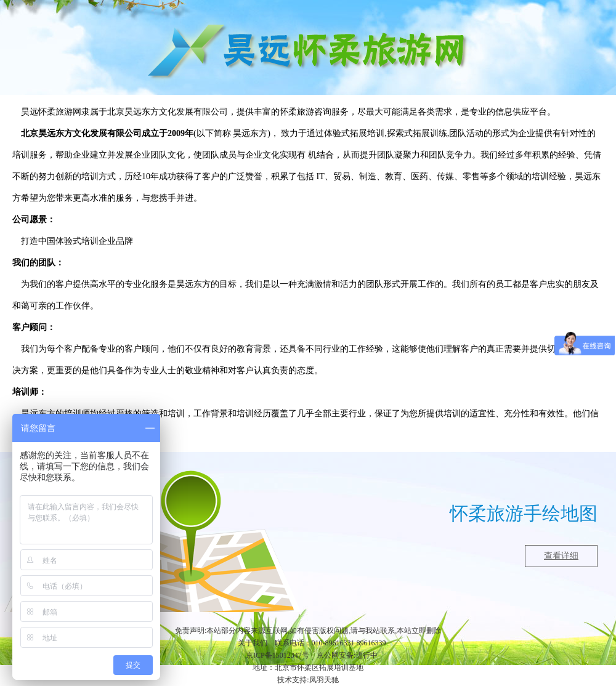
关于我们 (253, 643)
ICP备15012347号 (281, 655)
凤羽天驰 (324, 680)
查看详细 (561, 556)
